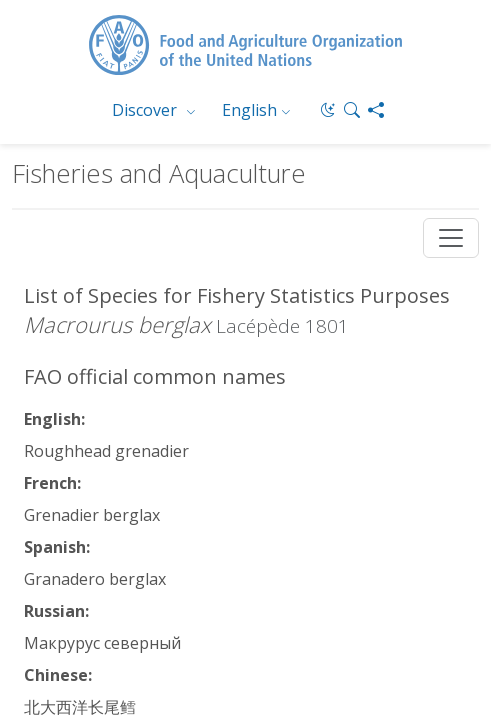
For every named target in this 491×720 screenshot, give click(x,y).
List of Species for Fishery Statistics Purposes (237, 295)
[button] (352, 110)
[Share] (376, 110)
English (249, 110)
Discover (146, 110)
